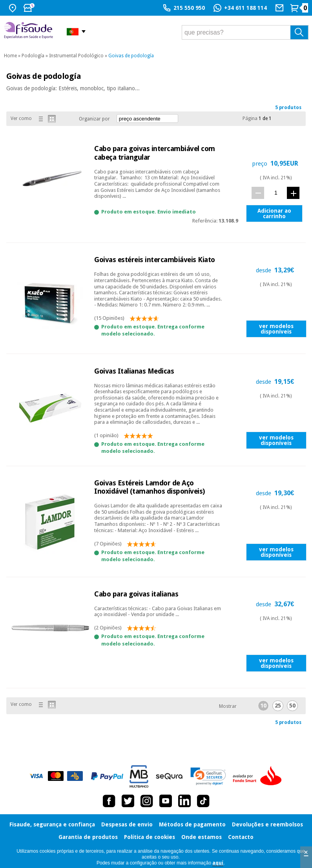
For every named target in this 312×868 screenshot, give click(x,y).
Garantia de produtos (88, 837)
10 (263, 706)
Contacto (241, 837)
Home (10, 56)
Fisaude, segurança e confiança (52, 824)
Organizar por (94, 119)
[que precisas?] (245, 32)
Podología (33, 56)
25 (278, 706)
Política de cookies (150, 837)
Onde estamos (202, 837)
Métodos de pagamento (192, 824)
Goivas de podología (131, 56)
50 (292, 706)
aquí (218, 863)
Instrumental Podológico (76, 56)
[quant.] (276, 192)
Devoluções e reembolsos (267, 824)
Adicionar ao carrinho (274, 213)
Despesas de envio (127, 824)
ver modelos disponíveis (276, 329)
